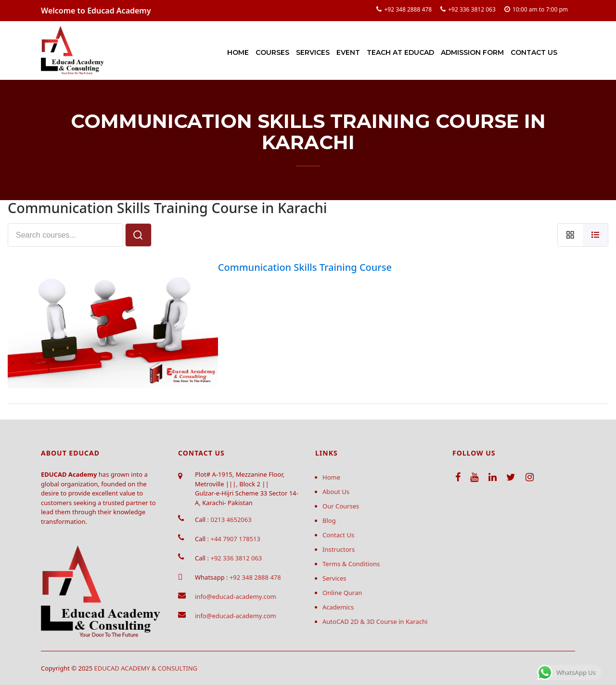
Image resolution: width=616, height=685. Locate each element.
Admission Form (472, 52)
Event (348, 52)
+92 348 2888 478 (408, 9)
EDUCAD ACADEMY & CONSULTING (146, 668)
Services (313, 52)
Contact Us (534, 52)
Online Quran (342, 593)
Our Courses (341, 506)
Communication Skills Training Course (305, 267)
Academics (338, 607)
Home (238, 52)
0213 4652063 (231, 520)
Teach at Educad (400, 52)
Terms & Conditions (351, 564)
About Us (336, 492)
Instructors (339, 549)
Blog (329, 520)
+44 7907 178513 (235, 539)
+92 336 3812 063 (472, 9)
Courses (272, 52)
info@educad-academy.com (236, 596)
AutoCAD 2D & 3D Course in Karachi (375, 622)
